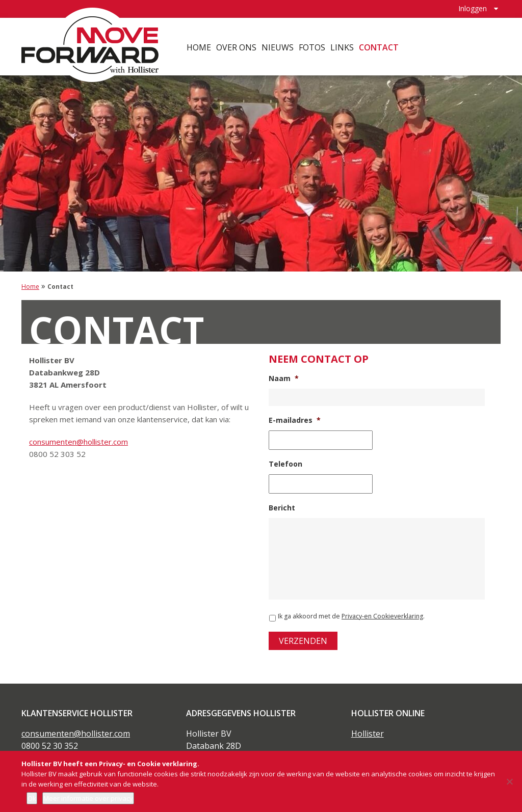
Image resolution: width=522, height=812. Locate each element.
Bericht (282, 508)
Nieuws (278, 46)
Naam (284, 378)
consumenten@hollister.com (79, 442)
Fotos (312, 46)
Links (342, 46)
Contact (379, 46)
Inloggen (473, 8)
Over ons (236, 46)
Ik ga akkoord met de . (351, 616)
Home (199, 46)
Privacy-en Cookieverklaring (382, 616)
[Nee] (509, 781)
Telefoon (285, 464)
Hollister (368, 734)
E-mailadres (295, 420)
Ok (32, 798)
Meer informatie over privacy (88, 798)
